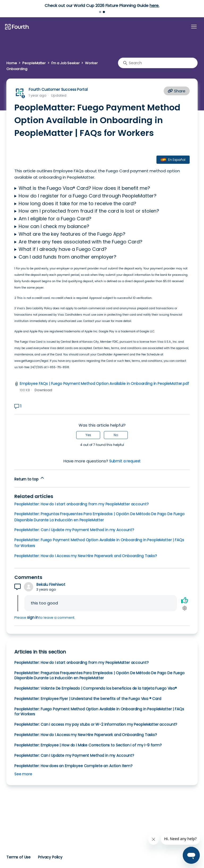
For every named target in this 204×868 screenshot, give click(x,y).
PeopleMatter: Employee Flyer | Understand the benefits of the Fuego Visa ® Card (88, 699)
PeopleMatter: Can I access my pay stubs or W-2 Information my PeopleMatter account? (96, 724)
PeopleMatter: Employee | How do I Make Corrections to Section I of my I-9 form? (88, 745)
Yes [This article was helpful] (88, 435)
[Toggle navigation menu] (194, 27)
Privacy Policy (50, 857)
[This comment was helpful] (185, 600)
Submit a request (125, 461)
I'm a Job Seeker (65, 63)
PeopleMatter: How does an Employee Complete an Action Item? (73, 766)
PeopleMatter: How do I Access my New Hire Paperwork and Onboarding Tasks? (86, 556)
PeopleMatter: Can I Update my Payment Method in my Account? (74, 530)
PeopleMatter (34, 63)
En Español (177, 160)
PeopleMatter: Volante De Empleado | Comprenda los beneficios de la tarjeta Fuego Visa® (96, 688)
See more (23, 774)
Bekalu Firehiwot (51, 585)
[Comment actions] (184, 608)
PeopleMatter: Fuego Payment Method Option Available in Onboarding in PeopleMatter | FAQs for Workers (99, 712)
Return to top (30, 478)
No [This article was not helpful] (116, 435)
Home (12, 63)
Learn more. (63, 5)
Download (43, 390)
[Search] (158, 63)
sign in (33, 617)
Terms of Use (18, 857)
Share (177, 91)
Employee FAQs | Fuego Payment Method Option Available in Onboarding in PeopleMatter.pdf (104, 384)
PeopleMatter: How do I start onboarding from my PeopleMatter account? (81, 504)
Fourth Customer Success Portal (58, 89)
